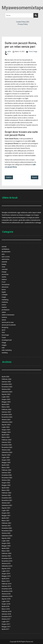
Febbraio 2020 (6, 553)
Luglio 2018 (6, 601)
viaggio (4, 345)
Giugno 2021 (6, 513)
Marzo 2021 (6, 521)
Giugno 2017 (6, 624)
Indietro (9, 177)
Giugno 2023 (6, 460)
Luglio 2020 (6, 541)
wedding (5, 353)
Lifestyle (5, 295)
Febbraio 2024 (6, 440)
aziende (4, 262)
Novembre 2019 (7, 561)
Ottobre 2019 (6, 563)
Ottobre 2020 (6, 533)
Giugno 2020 (6, 543)
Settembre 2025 (7, 392)
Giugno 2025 (6, 399)
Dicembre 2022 (7, 475)
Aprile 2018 (5, 606)
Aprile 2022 (5, 488)
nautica (4, 307)
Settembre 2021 (7, 505)
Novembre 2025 (7, 387)
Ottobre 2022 (6, 480)
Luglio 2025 (6, 397)
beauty (4, 264)
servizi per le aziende (9, 325)
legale (4, 292)
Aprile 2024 (5, 435)
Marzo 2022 (6, 490)
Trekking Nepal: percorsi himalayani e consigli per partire (20, 218)
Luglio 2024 (6, 427)
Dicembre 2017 (7, 617)
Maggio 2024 (6, 432)
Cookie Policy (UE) (23, 22)
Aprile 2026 (5, 377)
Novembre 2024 (7, 417)
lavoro (4, 290)
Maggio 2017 (6, 627)
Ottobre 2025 (6, 389)
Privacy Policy (23, 24)
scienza (4, 317)
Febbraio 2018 (6, 611)
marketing (5, 300)
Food (3, 282)
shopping (5, 327)
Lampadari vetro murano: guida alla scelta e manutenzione (21, 220)
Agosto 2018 (6, 599)
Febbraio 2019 (6, 584)
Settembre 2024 (7, 422)
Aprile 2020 (5, 548)
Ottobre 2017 (6, 619)
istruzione (5, 287)
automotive (5, 259)
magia (4, 297)
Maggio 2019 (6, 576)
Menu (4, 4)
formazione (6, 284)
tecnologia (5, 335)
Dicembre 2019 (7, 558)
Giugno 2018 (6, 604)
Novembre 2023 (7, 447)
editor (9, 51)
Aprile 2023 (5, 465)
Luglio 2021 (6, 510)
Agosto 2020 (6, 538)
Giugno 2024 (6, 430)
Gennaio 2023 (6, 473)
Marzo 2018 (6, 609)
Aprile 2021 (5, 518)
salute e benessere (8, 315)
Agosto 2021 (6, 508)
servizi (4, 320)
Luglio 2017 (6, 622)
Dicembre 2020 (7, 528)
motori (4, 305)
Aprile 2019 (5, 579)
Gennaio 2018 (6, 614)
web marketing (7, 350)
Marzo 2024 (6, 437)
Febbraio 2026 (6, 379)
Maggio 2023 (6, 462)
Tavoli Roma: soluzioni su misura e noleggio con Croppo (20, 215)
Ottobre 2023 (6, 450)
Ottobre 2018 (6, 594)
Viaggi (35, 51)
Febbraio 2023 (6, 470)
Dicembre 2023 (7, 445)
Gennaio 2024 (6, 442)
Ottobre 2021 (6, 503)
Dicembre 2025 (7, 384)
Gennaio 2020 (6, 556)
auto (3, 254)
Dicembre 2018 (7, 589)
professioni (6, 310)
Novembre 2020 (7, 531)
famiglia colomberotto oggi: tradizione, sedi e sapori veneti (21, 213)
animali (4, 247)
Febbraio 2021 (6, 523)
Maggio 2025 (6, 402)
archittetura (5, 249)
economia (5, 274)
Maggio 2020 (6, 546)
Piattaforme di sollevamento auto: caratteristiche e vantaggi (21, 223)
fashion (4, 279)
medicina (5, 302)
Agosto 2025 (6, 394)
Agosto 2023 (6, 455)
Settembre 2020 (7, 536)
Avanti (35, 177)
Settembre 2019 (7, 566)
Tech (3, 332)
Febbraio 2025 (6, 409)
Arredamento (6, 252)
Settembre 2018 (7, 596)
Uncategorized (7, 340)
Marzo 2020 (6, 551)
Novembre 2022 (7, 478)
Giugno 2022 (6, 483)
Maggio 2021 (6, 516)
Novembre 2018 (7, 591)
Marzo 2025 (6, 407)
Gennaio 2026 (6, 382)
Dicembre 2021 (7, 498)
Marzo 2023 (6, 468)
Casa (3, 267)
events (4, 277)
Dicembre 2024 (7, 415)
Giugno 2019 (6, 574)
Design (4, 272)
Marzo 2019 (6, 581)
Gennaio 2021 (6, 526)
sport (3, 330)
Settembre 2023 (7, 452)
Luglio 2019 (6, 571)
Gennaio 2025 (6, 412)
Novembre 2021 (7, 500)
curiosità (5, 269)
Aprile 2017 (5, 629)
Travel (31, 51)
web (3, 348)
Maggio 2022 (6, 485)
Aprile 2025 (5, 404)
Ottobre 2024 (6, 420)
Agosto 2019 (6, 569)
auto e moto (6, 257)
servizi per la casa (8, 322)
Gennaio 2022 (6, 495)
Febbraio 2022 (6, 493)
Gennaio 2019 (6, 586)
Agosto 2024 (6, 425)
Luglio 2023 (6, 457)
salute (4, 312)
